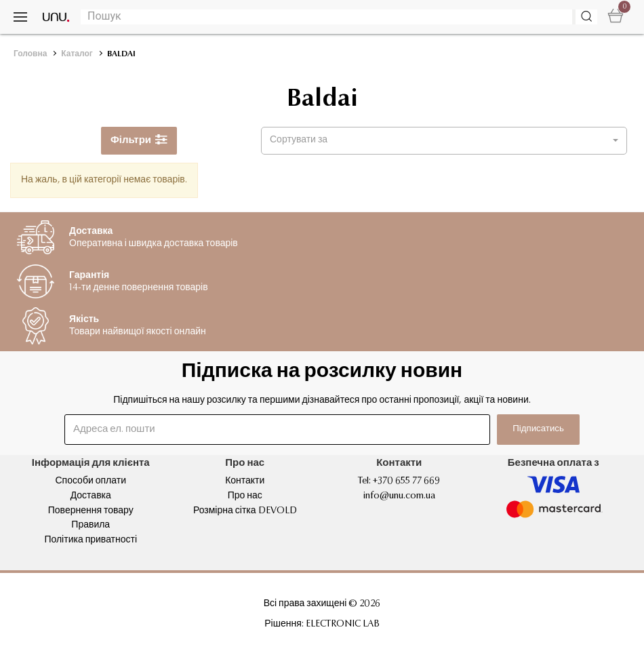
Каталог (77, 54)
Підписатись (526, 429)
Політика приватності (90, 540)
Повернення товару (91, 511)
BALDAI (121, 54)
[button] (444, 141)
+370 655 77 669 (406, 481)
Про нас (245, 496)
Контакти (245, 481)
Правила (90, 525)
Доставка (91, 496)
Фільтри (139, 141)
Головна (30, 54)
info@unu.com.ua (399, 496)
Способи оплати (90, 481)
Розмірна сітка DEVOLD (245, 511)
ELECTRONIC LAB (343, 624)
